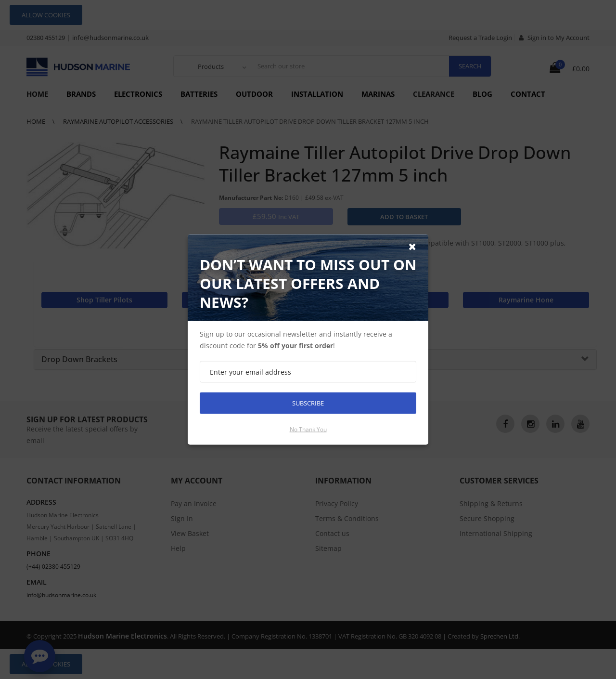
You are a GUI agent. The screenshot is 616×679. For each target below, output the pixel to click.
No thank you (308, 429)
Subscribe (308, 403)
